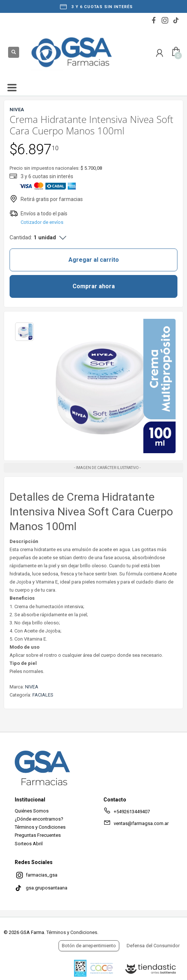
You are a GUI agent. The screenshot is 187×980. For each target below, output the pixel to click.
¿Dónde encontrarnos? (39, 819)
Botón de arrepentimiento (89, 946)
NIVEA (32, 687)
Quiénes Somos (32, 811)
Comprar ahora (94, 286)
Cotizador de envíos (42, 222)
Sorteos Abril (29, 844)
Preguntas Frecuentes (38, 835)
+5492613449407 (127, 813)
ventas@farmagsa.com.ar (136, 825)
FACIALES (43, 695)
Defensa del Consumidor (153, 946)
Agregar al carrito (94, 260)
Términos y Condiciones (40, 827)
